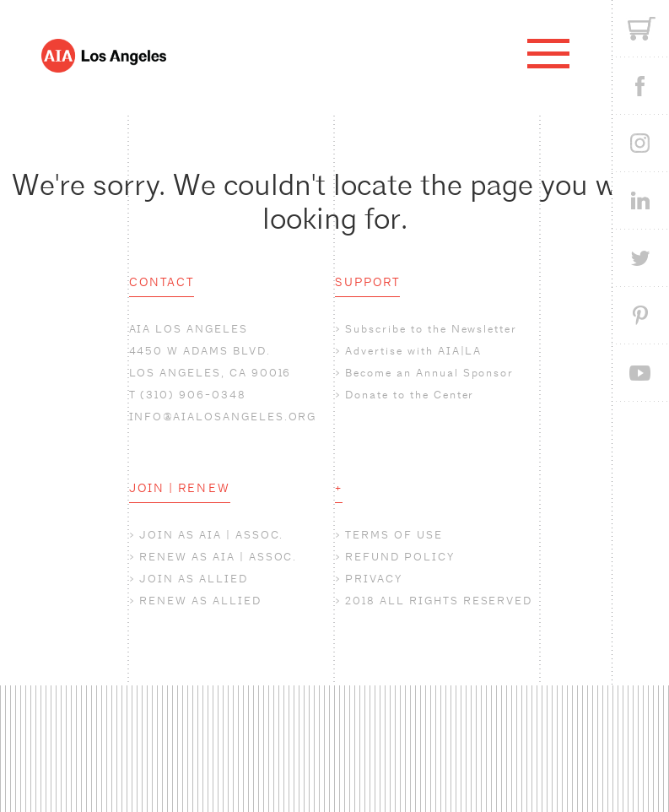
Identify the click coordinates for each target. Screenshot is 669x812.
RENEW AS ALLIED (200, 601)
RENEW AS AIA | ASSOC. (218, 557)
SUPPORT (368, 282)
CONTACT (162, 282)
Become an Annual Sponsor (429, 373)
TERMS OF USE (394, 535)
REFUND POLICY (399, 557)
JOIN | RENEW (180, 488)
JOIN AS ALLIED (193, 579)
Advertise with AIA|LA (413, 351)
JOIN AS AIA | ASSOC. (211, 535)
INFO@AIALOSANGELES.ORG (223, 417)
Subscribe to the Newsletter (431, 329)
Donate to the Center (410, 395)
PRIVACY (374, 579)
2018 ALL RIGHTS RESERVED (439, 601)
